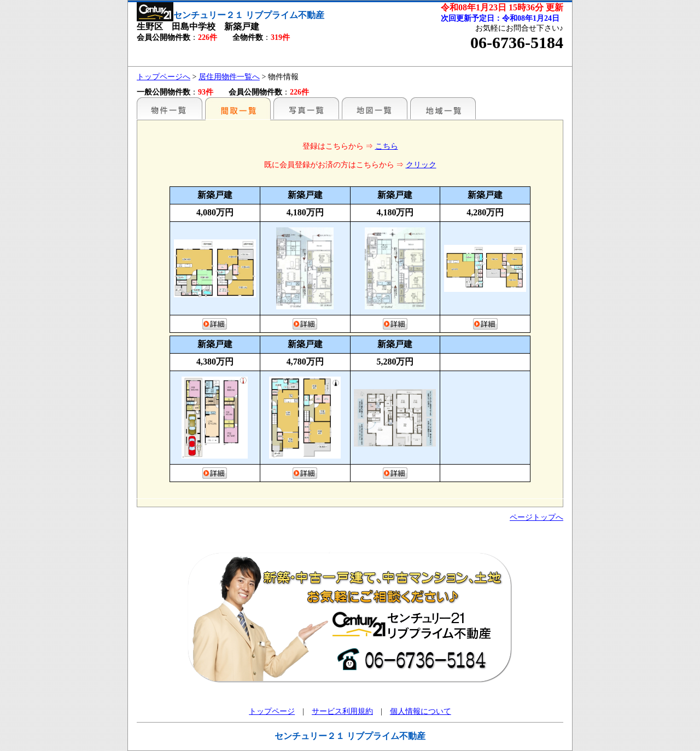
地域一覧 (443, 108)
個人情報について (421, 711)
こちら (387, 146)
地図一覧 (375, 108)
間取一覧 (238, 108)
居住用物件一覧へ (229, 77)
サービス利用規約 (342, 711)
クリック (421, 165)
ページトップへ (536, 517)
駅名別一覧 (170, 108)
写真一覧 (306, 108)
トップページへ (164, 77)
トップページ (272, 711)
